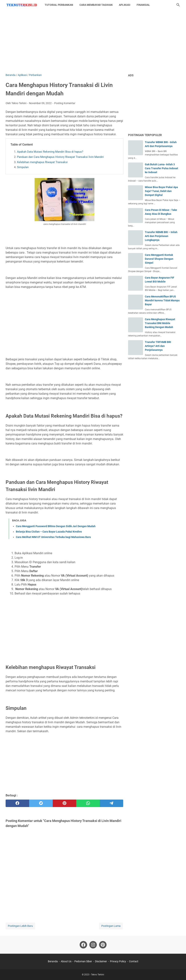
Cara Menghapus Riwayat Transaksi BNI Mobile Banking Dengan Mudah (160, 323)
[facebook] (17, 803)
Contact (134, 961)
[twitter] (41, 803)
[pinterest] (64, 803)
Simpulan (23, 167)
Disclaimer (101, 961)
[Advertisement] (93, 41)
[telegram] (112, 803)
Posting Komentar (65, 103)
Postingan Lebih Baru (20, 926)
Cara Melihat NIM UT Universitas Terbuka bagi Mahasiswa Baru (53, 537)
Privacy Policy (118, 961)
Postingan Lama (111, 926)
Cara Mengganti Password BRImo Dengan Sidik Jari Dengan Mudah (56, 526)
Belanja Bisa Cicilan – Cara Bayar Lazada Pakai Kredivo (49, 532)
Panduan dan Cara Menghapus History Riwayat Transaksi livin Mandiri (60, 157)
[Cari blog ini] (178, 5)
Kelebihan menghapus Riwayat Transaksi (42, 162)
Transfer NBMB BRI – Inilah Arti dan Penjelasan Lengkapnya (161, 236)
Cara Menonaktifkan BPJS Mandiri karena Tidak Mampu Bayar (162, 300)
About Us (66, 961)
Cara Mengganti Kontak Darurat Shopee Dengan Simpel (159, 259)
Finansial (143, 5)
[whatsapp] (88, 803)
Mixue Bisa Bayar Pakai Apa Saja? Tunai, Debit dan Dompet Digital (161, 191)
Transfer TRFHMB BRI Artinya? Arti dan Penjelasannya (158, 346)
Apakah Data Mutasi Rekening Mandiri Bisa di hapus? (50, 152)
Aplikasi (125, 5)
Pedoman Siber (83, 961)
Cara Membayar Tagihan (96, 5)
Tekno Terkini (98, 975)
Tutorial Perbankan (59, 5)
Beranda (53, 961)
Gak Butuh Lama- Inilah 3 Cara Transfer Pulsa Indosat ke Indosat (162, 168)
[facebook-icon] (83, 945)
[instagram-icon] (93, 945)
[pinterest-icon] (103, 945)
